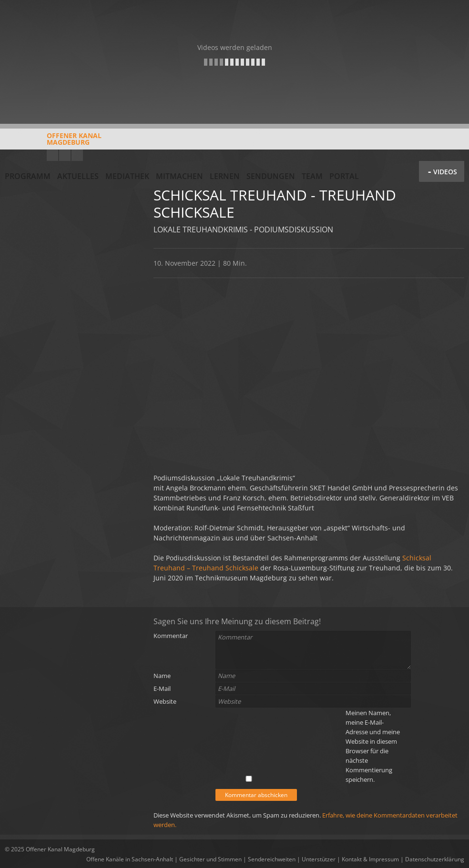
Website (165, 701)
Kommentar (171, 636)
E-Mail (162, 688)
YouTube (52, 155)
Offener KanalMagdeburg (53, 142)
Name (162, 676)
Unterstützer (319, 859)
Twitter (77, 155)
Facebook (65, 155)
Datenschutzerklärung (435, 859)
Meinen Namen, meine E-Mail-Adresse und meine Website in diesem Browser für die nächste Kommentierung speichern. (373, 746)
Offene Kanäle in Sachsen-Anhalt (130, 859)
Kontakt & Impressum (370, 859)
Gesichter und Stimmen (210, 859)
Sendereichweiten (272, 859)
